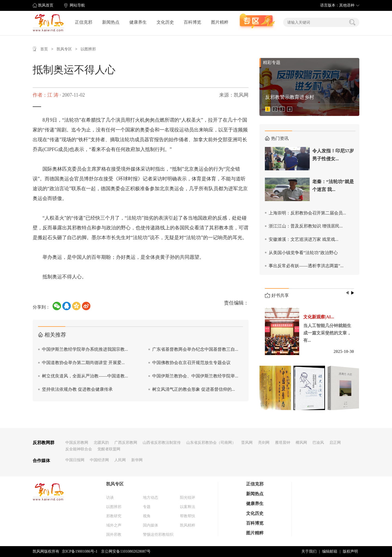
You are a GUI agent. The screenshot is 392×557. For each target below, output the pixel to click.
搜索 (352, 22)
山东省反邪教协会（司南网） (211, 443)
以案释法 (188, 507)
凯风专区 (64, 49)
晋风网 (247, 443)
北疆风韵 (101, 443)
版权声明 (350, 551)
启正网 (335, 443)
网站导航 (77, 5)
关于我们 (309, 551)
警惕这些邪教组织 (158, 535)
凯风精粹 (188, 525)
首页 (44, 49)
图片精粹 (220, 22)
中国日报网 (75, 460)
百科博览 (192, 22)
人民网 (120, 460)
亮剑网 (264, 443)
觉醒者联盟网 (109, 449)
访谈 (110, 498)
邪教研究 (114, 516)
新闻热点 (111, 22)
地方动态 (151, 498)
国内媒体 (151, 525)
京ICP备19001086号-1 (80, 551)
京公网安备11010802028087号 (126, 551)
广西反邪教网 (126, 443)
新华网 (137, 460)
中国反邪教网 (77, 443)
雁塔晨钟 (283, 443)
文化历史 (165, 22)
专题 (147, 507)
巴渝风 (318, 443)
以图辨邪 (88, 49)
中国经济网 (99, 460)
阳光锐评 (188, 498)
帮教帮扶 (188, 516)
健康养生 (138, 22)
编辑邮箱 (330, 551)
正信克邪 (84, 22)
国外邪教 (114, 535)
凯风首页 (46, 5)
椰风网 (301, 443)
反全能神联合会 (79, 449)
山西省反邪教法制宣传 (162, 443)
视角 (147, 516)
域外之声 (114, 525)
